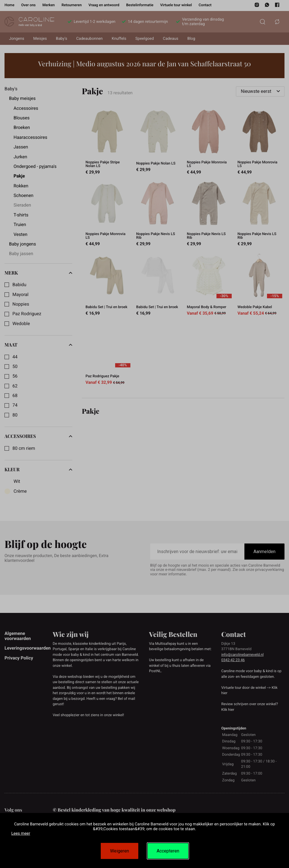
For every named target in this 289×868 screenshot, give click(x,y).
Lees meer (21, 833)
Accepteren (168, 851)
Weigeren (120, 851)
